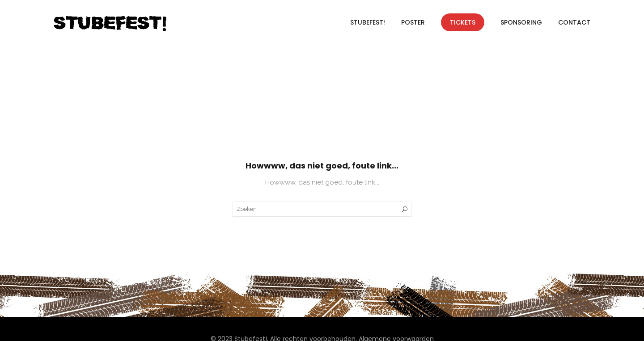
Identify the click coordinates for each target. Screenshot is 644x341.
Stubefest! (368, 22)
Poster (413, 22)
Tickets (463, 22)
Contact (574, 22)
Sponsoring (521, 22)
